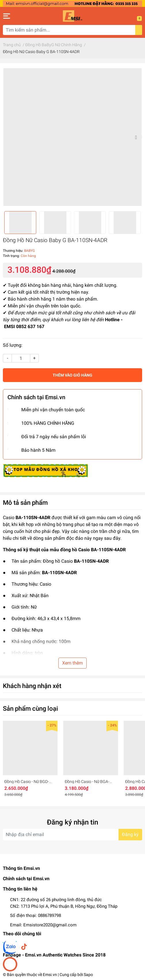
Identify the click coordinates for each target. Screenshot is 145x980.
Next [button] (136, 137)
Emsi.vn (50, 975)
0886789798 (49, 915)
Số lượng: (13, 345)
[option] (72, 137)
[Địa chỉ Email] (72, 835)
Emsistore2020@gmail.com (50, 925)
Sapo (88, 975)
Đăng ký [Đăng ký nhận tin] (130, 834)
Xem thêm (72, 663)
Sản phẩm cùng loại (30, 708)
